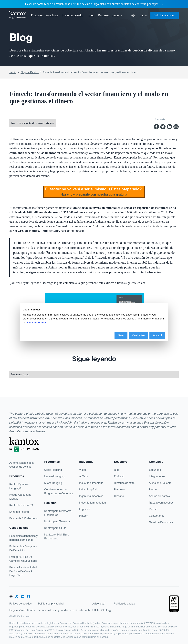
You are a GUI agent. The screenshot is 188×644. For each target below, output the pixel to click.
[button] (37, 15)
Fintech (84, 516)
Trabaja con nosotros (161, 503)
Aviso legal (99, 604)
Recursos (120, 489)
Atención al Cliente (160, 483)
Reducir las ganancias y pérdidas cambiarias (23, 538)
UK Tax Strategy (102, 610)
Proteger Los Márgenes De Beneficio (23, 548)
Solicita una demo (165, 15)
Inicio (13, 72)
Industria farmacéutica (93, 503)
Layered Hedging (54, 476)
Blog (91, 15)
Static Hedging (53, 470)
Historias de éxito (73, 15)
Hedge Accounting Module (20, 497)
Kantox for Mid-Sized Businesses (57, 536)
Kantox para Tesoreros (57, 521)
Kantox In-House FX (21, 505)
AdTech (84, 476)
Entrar (143, 15)
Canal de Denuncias (161, 522)
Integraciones (157, 476)
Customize (138, 335)
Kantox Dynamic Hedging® (19, 486)
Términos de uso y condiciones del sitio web (64, 610)
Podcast (119, 476)
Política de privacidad (51, 604)
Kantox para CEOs (55, 528)
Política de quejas (124, 604)
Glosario (119, 496)
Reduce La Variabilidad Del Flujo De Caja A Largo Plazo (23, 571)
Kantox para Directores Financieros (58, 513)
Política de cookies (21, 604)
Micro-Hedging (53, 483)
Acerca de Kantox (159, 496)
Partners (154, 489)
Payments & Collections (23, 518)
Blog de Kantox (30, 72)
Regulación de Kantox (22, 610)
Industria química (89, 489)
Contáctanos (157, 516)
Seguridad (155, 470)
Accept (157, 335)
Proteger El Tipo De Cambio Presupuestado (23, 559)
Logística (85, 509)
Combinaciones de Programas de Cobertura (59, 491)
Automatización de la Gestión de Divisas (22, 465)
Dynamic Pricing (19, 512)
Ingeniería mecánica (91, 496)
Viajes (83, 470)
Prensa (153, 509)
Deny (121, 335)
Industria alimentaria (91, 483)
